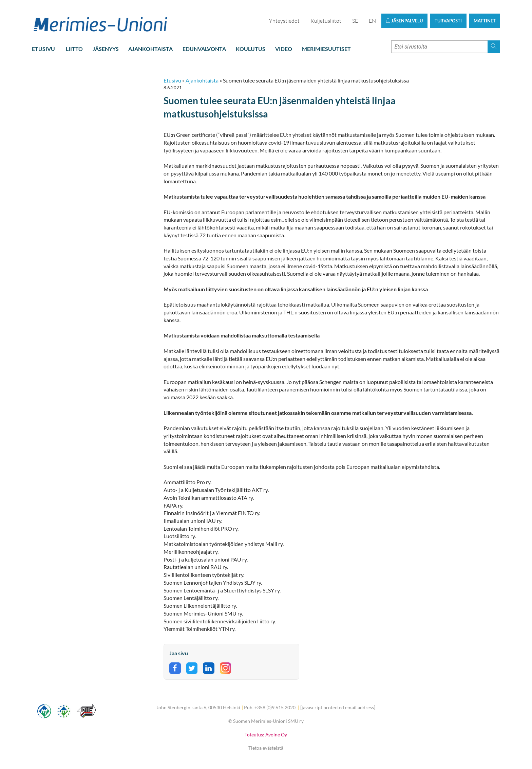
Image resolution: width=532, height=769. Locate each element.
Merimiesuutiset (326, 49)
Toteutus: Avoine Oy (266, 735)
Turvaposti (448, 21)
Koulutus (251, 49)
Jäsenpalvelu (404, 21)
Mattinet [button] (485, 21)
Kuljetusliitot (326, 21)
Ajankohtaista (150, 49)
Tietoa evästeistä (266, 748)
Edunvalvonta (204, 49)
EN (372, 21)
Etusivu (43, 49)
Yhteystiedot (284, 21)
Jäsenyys (106, 49)
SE (355, 21)
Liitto (74, 49)
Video (284, 49)
